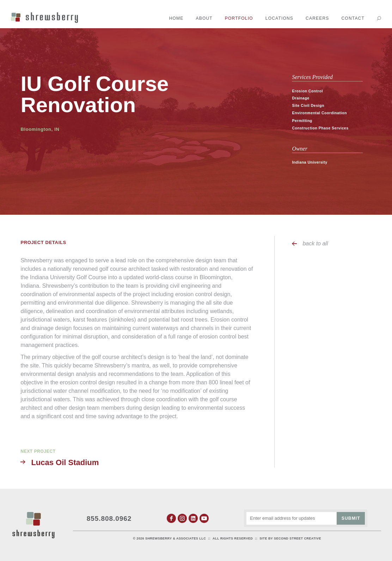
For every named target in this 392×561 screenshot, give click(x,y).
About (204, 18)
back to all (315, 243)
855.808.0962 (109, 519)
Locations (279, 18)
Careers (317, 18)
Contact (353, 18)
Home (176, 18)
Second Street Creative (298, 538)
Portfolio (239, 18)
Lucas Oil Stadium (65, 462)
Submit (351, 518)
